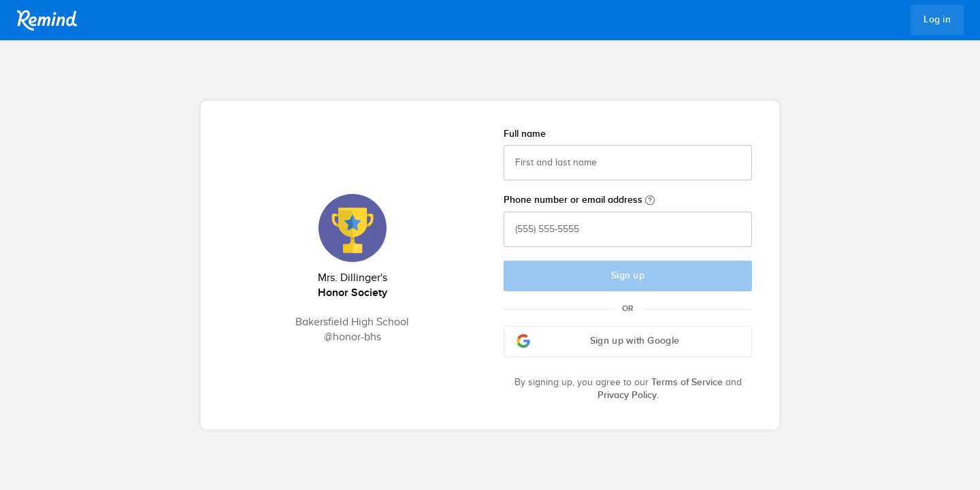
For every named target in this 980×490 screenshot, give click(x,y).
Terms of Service (687, 382)
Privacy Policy (627, 395)
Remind (47, 20)
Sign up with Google (598, 341)
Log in (937, 20)
